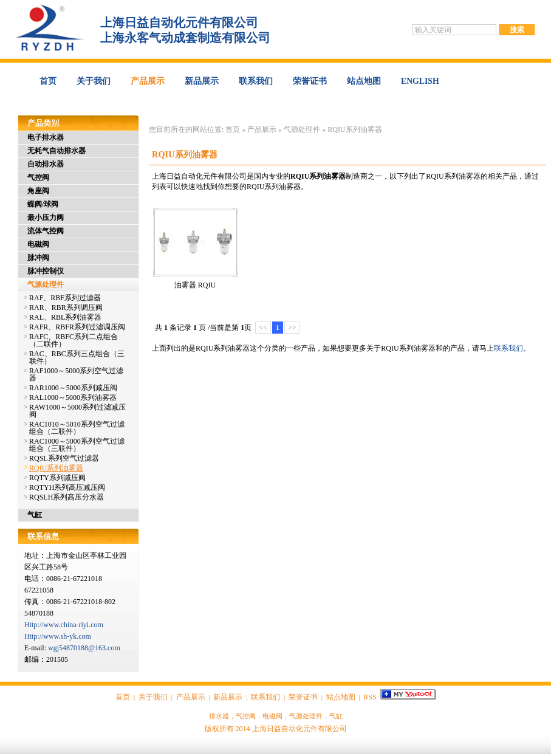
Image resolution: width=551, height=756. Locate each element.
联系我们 (256, 81)
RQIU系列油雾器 (354, 129)
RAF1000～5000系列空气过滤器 (76, 374)
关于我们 (94, 81)
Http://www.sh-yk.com (58, 636)
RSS (370, 697)
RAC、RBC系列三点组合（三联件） (77, 357)
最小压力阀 (46, 218)
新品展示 (202, 81)
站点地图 (364, 81)
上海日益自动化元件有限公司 (299, 729)
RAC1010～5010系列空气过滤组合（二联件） (77, 428)
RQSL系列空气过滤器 (64, 458)
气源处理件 (302, 129)
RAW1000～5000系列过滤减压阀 (77, 411)
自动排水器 (46, 164)
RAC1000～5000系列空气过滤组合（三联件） (77, 445)
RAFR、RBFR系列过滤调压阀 (77, 327)
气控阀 (38, 177)
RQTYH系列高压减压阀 (67, 487)
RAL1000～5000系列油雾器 (73, 397)
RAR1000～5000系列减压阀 (73, 388)
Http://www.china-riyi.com (64, 625)
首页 (48, 81)
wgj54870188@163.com (84, 648)
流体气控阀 (46, 231)
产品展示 (148, 81)
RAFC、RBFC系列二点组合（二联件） (74, 340)
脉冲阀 (38, 258)
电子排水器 (46, 137)
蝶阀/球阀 (43, 204)
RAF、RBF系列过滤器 (65, 298)
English (420, 81)
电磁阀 (38, 244)
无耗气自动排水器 (56, 151)
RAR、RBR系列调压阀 (66, 308)
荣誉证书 (310, 81)
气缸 (35, 515)
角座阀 (38, 191)
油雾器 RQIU (195, 285)
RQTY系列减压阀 (57, 478)
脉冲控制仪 (46, 271)
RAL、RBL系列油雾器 (65, 317)
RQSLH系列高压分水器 (67, 497)
